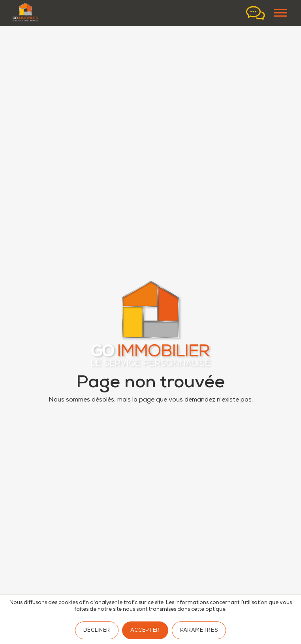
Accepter (145, 631)
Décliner (97, 631)
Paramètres (199, 631)
